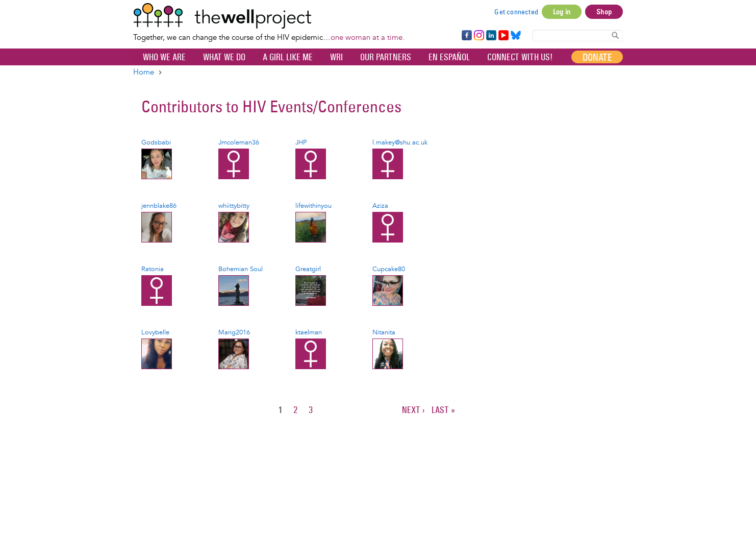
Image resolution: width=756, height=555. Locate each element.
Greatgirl (308, 269)
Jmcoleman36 (239, 142)
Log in (562, 12)
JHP (301, 142)
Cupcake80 (389, 269)
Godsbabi (156, 142)
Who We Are (164, 57)
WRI (336, 57)
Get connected (516, 12)
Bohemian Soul (241, 269)
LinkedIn (491, 36)
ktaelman (309, 332)
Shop (604, 12)
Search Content (615, 35)
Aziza (380, 206)
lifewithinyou (313, 206)
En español (449, 57)
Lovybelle (155, 332)
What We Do (224, 57)
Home (144, 72)
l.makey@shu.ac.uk (400, 142)
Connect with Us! (520, 57)
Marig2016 (234, 332)
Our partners (386, 57)
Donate (597, 57)
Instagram (478, 36)
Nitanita (384, 332)
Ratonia (153, 269)
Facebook (466, 36)
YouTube (503, 36)
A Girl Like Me (288, 57)
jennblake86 (159, 206)
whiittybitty (234, 206)
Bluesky (516, 36)
